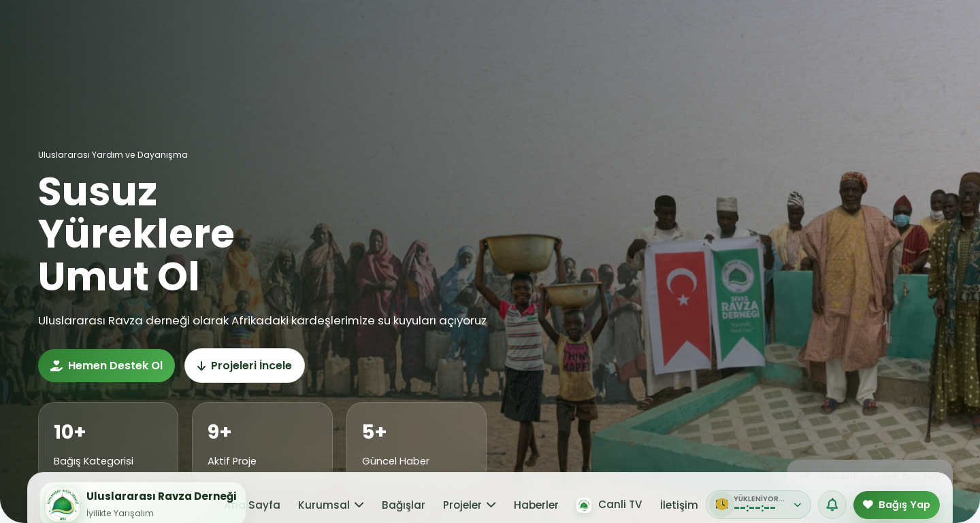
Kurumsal (344, 49)
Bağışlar (406, 49)
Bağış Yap (902, 49)
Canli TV (592, 49)
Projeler (465, 49)
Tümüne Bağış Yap (891, 128)
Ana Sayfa (276, 49)
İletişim (656, 49)
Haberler (524, 49)
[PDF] (697, 49)
